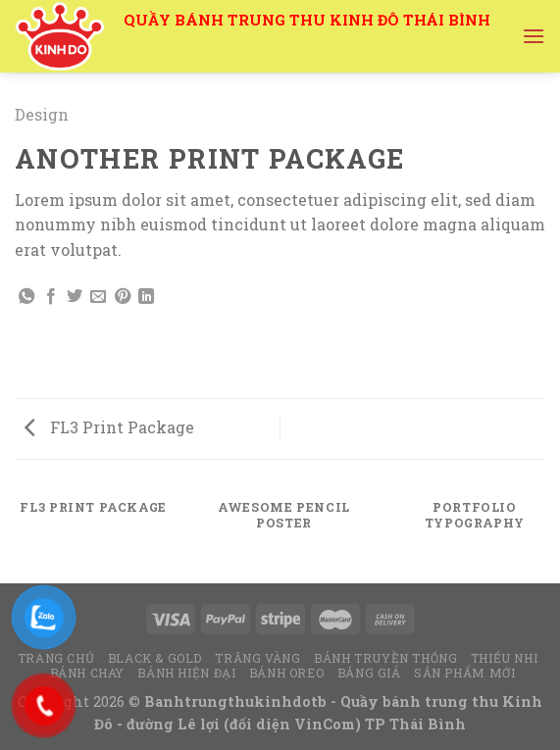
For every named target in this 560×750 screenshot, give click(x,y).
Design (42, 114)
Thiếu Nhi (505, 658)
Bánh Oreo (287, 673)
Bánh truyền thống (385, 658)
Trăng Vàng (257, 658)
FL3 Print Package (109, 427)
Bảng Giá (369, 673)
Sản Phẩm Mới (464, 673)
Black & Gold (155, 658)
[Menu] (534, 36)
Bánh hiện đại (186, 673)
